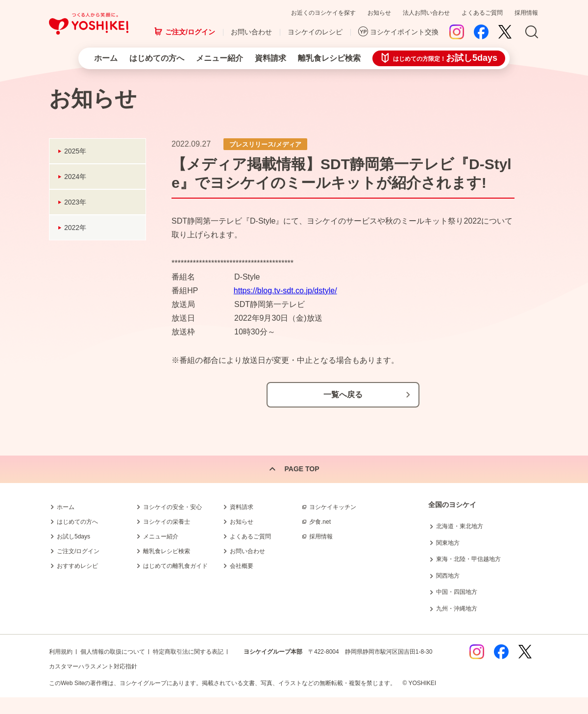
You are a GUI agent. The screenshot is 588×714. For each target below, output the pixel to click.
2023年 (75, 202)
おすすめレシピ (77, 566)
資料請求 (270, 58)
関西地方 (448, 576)
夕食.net (320, 522)
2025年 (75, 151)
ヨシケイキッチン (333, 507)
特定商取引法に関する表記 (188, 652)
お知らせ (379, 13)
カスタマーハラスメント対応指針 (93, 666)
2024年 (75, 177)
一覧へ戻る (343, 395)
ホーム (106, 58)
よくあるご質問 (482, 13)
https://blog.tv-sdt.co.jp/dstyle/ (285, 291)
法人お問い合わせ (426, 13)
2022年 (75, 228)
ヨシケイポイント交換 (404, 32)
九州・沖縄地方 (457, 609)
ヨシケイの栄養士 (167, 522)
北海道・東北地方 (460, 526)
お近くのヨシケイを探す (323, 13)
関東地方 (448, 543)
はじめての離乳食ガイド (175, 566)
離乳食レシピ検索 (329, 58)
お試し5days (73, 536)
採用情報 (526, 13)
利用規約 (61, 652)
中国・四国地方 (457, 592)
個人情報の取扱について (113, 652)
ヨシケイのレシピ (315, 32)
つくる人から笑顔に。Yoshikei (89, 24)
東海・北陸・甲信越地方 (468, 559)
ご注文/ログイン (190, 32)
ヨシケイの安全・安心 (172, 507)
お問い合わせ (251, 32)
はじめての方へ (157, 58)
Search (532, 32)
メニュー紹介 (220, 58)
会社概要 (242, 566)
